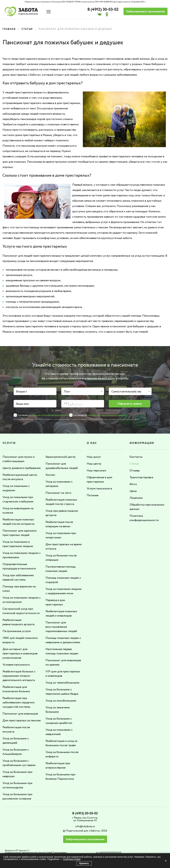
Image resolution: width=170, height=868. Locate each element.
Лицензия (136, 498)
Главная (9, 29)
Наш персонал (96, 471)
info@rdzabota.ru (85, 826)
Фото (133, 484)
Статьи (27, 29)
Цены (133, 491)
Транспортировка (141, 477)
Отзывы (135, 471)
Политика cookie (72, 859)
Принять (84, 863)
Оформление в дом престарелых (99, 480)
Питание (93, 495)
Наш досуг (94, 457)
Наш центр (94, 464)
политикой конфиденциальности (50, 415)
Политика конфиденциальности (144, 518)
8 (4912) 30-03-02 (103, 10)
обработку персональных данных (107, 415)
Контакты (136, 457)
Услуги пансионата (99, 489)
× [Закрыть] (166, 861)
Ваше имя (22, 404)
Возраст (22, 392)
